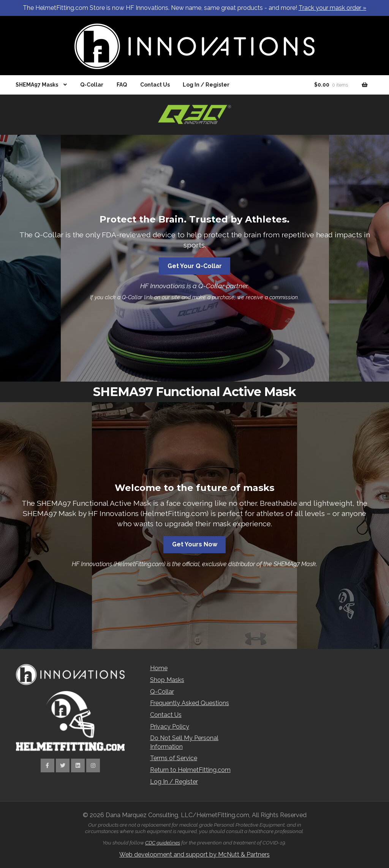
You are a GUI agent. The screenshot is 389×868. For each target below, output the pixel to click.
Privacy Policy (170, 727)
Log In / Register (206, 85)
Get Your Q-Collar (195, 266)
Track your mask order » (332, 8)
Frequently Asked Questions (190, 703)
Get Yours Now (195, 544)
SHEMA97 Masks (37, 85)
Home (159, 668)
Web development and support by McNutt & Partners (194, 855)
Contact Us (155, 85)
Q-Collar (92, 85)
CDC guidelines (163, 843)
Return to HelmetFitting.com (190, 770)
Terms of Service (174, 758)
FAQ (122, 85)
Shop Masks (167, 680)
